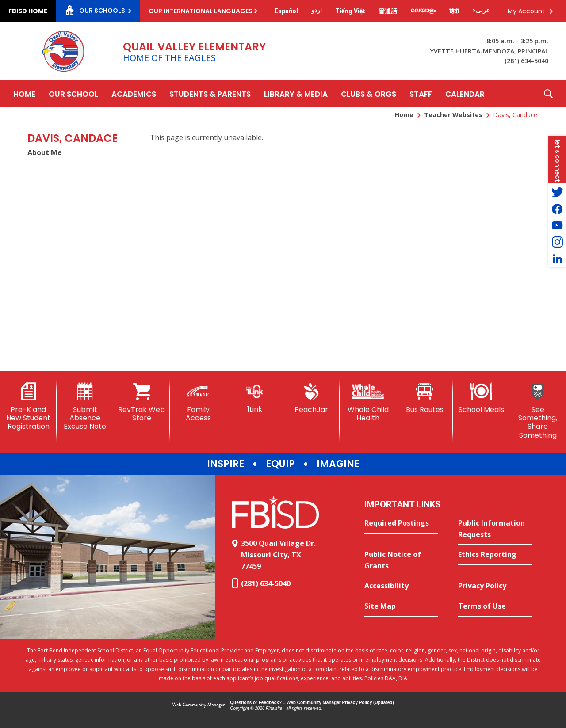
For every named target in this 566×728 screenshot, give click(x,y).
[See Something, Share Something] (538, 411)
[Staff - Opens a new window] (421, 94)
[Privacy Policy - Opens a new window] (495, 586)
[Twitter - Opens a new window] (557, 192)
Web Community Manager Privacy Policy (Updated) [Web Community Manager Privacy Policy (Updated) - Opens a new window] (340, 703)
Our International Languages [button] (201, 11)
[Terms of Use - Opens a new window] (495, 606)
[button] (548, 94)
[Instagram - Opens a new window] (557, 242)
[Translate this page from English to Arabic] (481, 10)
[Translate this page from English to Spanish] (286, 11)
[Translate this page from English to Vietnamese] (350, 11)
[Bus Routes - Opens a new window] (424, 398)
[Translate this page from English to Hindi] (454, 11)
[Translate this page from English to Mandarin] (388, 11)
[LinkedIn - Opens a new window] (557, 259)
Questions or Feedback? (256, 703)
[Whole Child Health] (368, 402)
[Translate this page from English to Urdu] (317, 10)
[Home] (24, 94)
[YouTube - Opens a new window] (557, 225)
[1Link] (255, 398)
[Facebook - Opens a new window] (557, 209)
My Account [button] (526, 11)
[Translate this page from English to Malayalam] (423, 10)
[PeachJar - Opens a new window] (311, 398)
